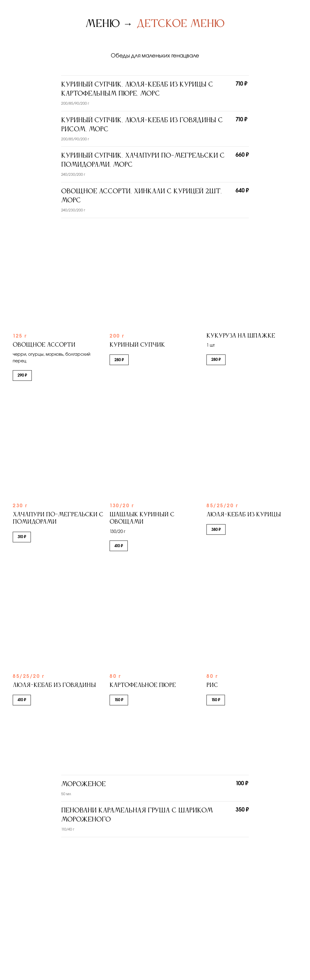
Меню (103, 24)
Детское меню (181, 24)
